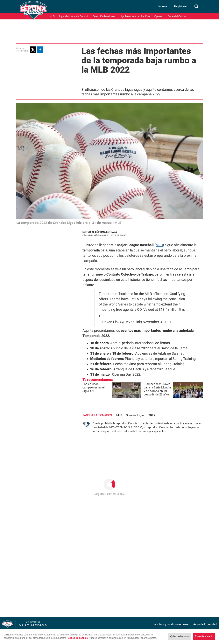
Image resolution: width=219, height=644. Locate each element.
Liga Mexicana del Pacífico (135, 16)
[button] (33, 50)
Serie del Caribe (177, 16)
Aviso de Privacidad (205, 624)
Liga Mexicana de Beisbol (74, 16)
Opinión (159, 16)
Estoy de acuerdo (204, 636)
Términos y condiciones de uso (171, 624)
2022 (152, 415)
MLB (52, 16)
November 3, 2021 (157, 322)
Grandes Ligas (135, 415)
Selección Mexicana (104, 16)
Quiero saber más (179, 636)
